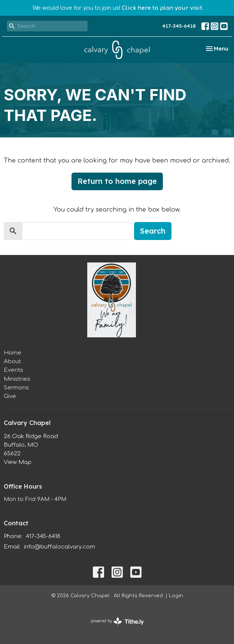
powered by (117, 621)
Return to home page (117, 181)
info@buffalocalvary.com (60, 547)
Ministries (17, 379)
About (12, 362)
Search (153, 231)
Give (10, 396)
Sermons (16, 388)
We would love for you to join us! (118, 8)
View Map (18, 462)
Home (13, 353)
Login (176, 596)
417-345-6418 (179, 26)
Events (13, 370)
